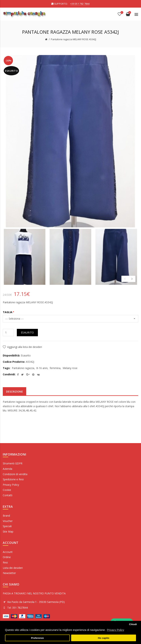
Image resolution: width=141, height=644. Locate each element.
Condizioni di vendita (15, 474)
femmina (55, 368)
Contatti (8, 495)
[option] (25, 257)
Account (8, 552)
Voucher (8, 521)
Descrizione (15, 392)
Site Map (8, 532)
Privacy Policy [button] (116, 630)
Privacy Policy (11, 485)
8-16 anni (42, 368)
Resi (5, 562)
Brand (6, 516)
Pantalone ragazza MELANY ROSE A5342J (73, 39)
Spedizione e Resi (13, 479)
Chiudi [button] (133, 624)
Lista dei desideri (13, 568)
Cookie (7, 490)
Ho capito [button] (104, 638)
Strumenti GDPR (13, 463)
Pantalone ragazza (23, 368)
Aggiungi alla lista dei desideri (25, 347)
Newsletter (9, 573)
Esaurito (27, 332)
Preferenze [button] (37, 638)
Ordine (7, 557)
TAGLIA (8, 312)
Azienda (7, 469)
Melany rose (70, 368)
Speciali (7, 526)
